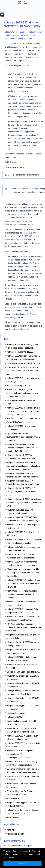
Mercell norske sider (15, 834)
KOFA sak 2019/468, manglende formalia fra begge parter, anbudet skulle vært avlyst (24, 627)
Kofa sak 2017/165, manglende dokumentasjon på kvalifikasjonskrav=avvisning (20, 754)
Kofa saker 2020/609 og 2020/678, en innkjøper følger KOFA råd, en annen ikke (23, 371)
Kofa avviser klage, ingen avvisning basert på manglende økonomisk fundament (22, 594)
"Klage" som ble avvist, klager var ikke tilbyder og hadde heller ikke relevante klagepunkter (23, 573)
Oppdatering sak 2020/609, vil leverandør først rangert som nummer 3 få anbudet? (23, 437)
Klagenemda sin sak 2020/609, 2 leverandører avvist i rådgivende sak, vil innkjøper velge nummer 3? (23, 466)
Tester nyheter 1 (14, 817)
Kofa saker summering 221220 (20, 352)
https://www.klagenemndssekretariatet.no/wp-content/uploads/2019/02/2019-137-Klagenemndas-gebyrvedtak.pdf (24, 35)
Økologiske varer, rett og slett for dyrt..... (24, 672)
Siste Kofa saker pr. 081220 (19, 386)
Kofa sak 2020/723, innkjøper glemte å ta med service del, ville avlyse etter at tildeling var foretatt (23, 411)
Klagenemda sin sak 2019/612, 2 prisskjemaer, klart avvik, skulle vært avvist (22, 492)
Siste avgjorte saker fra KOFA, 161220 (23, 363)
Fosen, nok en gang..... (17, 713)
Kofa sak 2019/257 (15, 717)
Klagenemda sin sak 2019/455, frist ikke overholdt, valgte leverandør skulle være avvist (24, 502)
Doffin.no (10, 830)
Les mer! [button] (11, 857)
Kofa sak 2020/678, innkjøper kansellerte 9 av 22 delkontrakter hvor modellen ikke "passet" (22, 393)
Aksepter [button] (23, 864)
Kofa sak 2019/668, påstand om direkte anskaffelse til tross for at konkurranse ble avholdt (23, 583)
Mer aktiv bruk (13, 799)
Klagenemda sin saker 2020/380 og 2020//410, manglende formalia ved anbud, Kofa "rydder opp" (22, 448)
